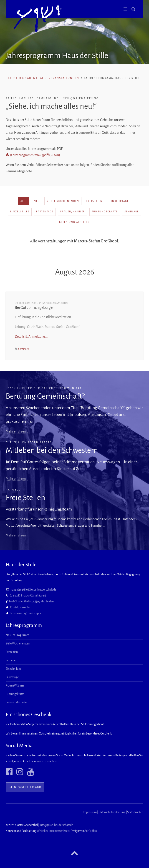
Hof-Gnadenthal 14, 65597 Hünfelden (31, 601)
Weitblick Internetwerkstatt (53, 831)
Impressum (90, 812)
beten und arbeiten (74, 222)
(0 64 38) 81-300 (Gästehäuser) (28, 596)
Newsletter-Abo (25, 787)
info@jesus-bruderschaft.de (56, 825)
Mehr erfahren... (17, 535)
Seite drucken (135, 812)
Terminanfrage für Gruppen (27, 613)
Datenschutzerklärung (112, 812)
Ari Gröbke (91, 831)
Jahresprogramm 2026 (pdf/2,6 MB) (33, 155)
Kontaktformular (20, 607)
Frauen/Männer (73, 212)
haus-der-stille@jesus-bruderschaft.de (33, 590)
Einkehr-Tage (14, 669)
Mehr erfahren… (17, 431)
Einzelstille (20, 212)
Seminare (132, 212)
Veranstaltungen (64, 78)
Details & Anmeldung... (31, 337)
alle (24, 201)
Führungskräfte (105, 212)
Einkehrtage (119, 201)
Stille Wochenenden (63, 201)
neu (37, 201)
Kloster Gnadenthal (26, 78)
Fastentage (45, 212)
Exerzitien (94, 201)
